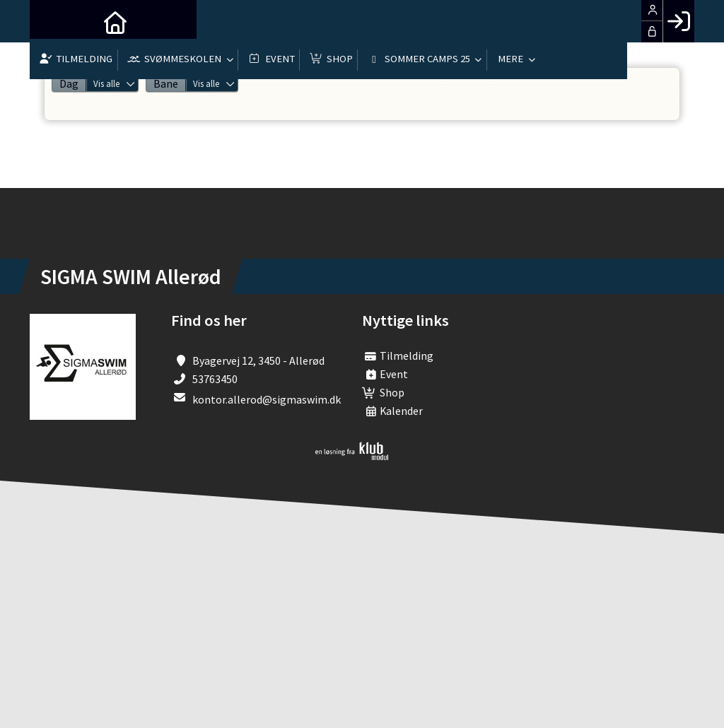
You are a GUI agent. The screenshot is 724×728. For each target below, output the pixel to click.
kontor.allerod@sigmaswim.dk (267, 399)
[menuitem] (51, 21)
